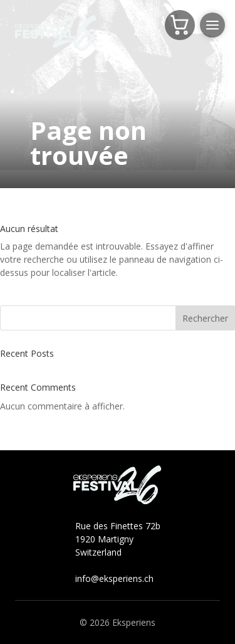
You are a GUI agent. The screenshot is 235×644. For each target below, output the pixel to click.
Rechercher (205, 318)
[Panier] (180, 25)
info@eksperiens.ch (114, 578)
